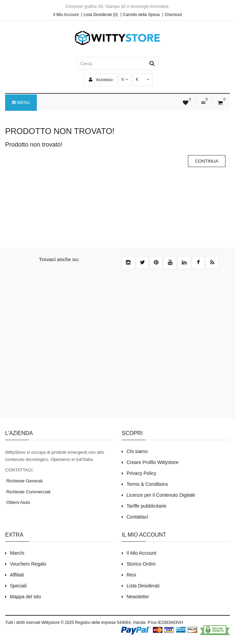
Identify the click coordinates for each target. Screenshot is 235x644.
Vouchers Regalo (28, 564)
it (125, 79)
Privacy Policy (141, 473)
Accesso (101, 80)
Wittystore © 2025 (58, 623)
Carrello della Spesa (141, 15)
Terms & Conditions (147, 484)
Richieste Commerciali (28, 492)
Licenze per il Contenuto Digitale (161, 495)
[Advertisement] (117, 348)
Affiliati (17, 575)
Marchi (17, 553)
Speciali (18, 586)
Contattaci (137, 517)
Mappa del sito (25, 597)
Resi (131, 575)
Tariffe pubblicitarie (146, 506)
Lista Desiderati (143, 586)
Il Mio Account (66, 15)
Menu (21, 103)
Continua (207, 161)
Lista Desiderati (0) (101, 15)
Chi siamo (137, 451)
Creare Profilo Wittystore (152, 462)
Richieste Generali (24, 481)
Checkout (173, 15)
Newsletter (138, 597)
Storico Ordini (141, 564)
